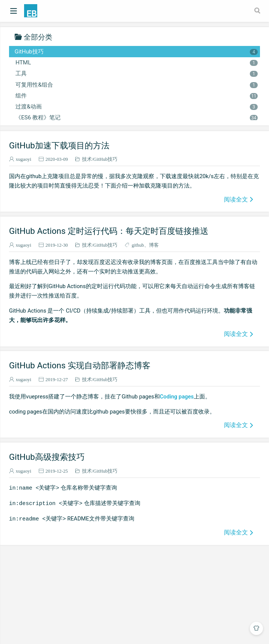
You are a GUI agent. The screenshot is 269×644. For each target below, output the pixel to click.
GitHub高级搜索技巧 (47, 457)
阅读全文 (236, 199)
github (138, 245)
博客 (154, 245)
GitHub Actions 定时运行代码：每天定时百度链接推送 (109, 231)
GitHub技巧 (136, 52)
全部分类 (38, 37)
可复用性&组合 (136, 85)
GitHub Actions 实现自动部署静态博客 (80, 365)
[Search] (258, 11)
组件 (136, 96)
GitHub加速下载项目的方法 (59, 145)
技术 (87, 159)
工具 (136, 73)
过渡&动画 (136, 107)
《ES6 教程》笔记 (136, 118)
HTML (136, 63)
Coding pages (177, 397)
